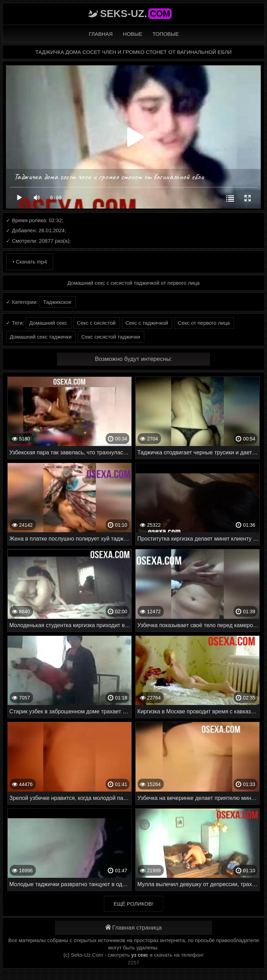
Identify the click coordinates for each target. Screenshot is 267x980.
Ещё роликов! (133, 904)
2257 (133, 962)
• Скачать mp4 (30, 262)
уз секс (140, 955)
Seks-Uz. (136, 14)
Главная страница (134, 928)
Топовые (166, 34)
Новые (133, 34)
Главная (101, 34)
